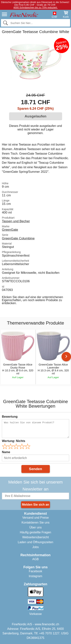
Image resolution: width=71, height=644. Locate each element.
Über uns (35, 527)
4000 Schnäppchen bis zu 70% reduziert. (35, 7)
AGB (36, 559)
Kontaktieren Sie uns (36, 523)
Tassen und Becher (16, 221)
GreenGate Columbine (18, 238)
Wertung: (14, 441)
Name (6, 452)
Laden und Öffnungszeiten (35, 542)
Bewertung (10, 417)
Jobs (36, 547)
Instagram (35, 576)
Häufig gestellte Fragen (35, 532)
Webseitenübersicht (35, 537)
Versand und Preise (36, 518)
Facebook (35, 571)
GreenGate (10, 230)
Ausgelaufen (35, 116)
